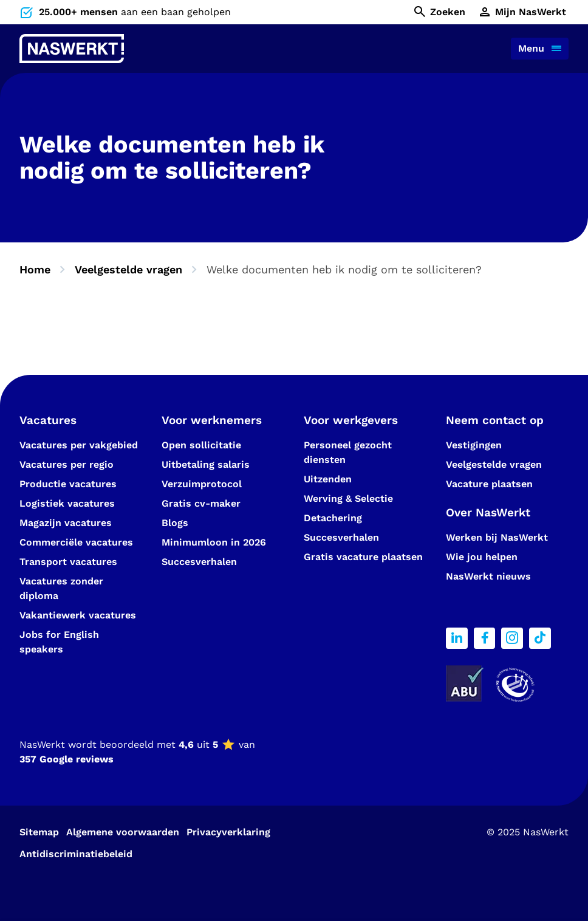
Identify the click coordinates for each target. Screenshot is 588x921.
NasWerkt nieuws (488, 576)
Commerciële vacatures (76, 542)
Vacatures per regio (67, 464)
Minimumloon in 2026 (214, 542)
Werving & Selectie (348, 498)
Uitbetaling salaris (206, 464)
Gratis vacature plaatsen (363, 557)
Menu (531, 48)
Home (35, 269)
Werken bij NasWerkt (497, 537)
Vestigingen (474, 445)
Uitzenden (328, 479)
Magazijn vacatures (66, 523)
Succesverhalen (201, 562)
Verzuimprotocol (202, 484)
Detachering (333, 518)
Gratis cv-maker (201, 503)
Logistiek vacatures (67, 503)
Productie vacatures (68, 484)
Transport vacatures (68, 562)
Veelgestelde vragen (128, 269)
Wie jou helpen (482, 557)
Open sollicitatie (201, 445)
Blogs (175, 523)
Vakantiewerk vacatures (78, 615)
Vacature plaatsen (489, 484)
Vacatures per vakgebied (79, 445)
